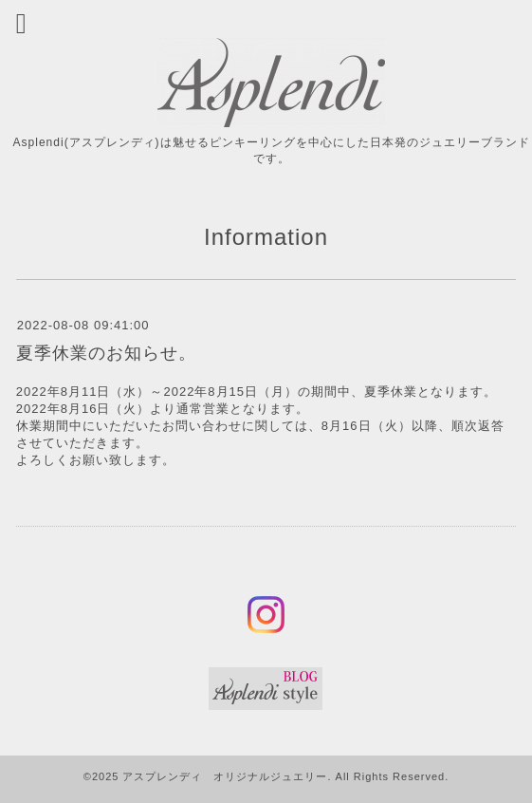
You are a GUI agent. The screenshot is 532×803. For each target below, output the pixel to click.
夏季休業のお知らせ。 (106, 353)
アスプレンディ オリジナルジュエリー (225, 776)
